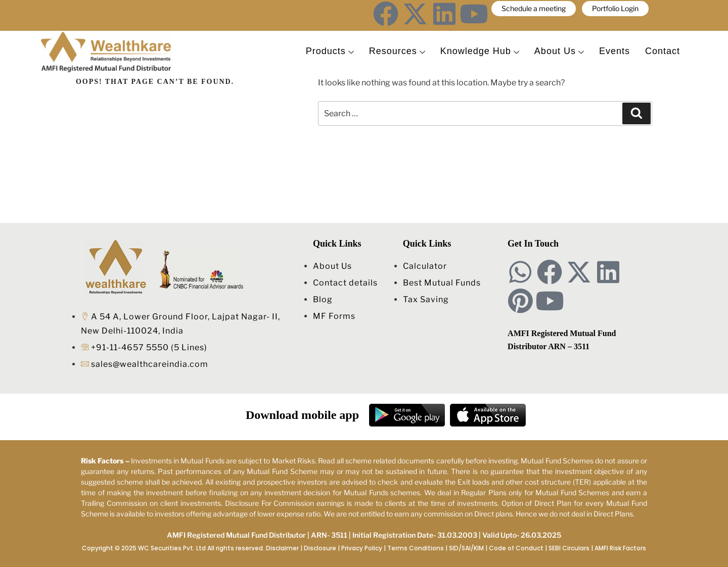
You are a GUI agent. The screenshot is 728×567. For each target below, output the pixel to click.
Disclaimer (282, 548)
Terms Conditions (416, 548)
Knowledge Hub (480, 52)
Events (615, 52)
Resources (397, 52)
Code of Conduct (516, 548)
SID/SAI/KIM (466, 548)
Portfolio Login (615, 8)
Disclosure (320, 548)
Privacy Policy (362, 548)
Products (330, 52)
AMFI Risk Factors (620, 548)
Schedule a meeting (534, 8)
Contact (663, 52)
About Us (559, 52)
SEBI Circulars (569, 548)
